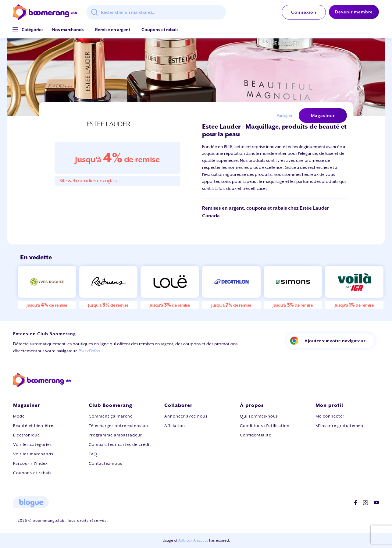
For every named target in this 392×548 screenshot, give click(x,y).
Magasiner (323, 116)
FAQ (93, 454)
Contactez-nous (105, 463)
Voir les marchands (33, 454)
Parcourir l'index (30, 463)
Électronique (27, 435)
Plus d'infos (89, 351)
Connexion (304, 12)
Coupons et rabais (160, 30)
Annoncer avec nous (186, 416)
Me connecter (330, 416)
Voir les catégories (32, 445)
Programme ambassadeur (115, 435)
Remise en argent (113, 30)
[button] (33, 30)
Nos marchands (68, 30)
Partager (285, 116)
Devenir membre (354, 12)
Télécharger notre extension (118, 426)
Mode (19, 416)
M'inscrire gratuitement (340, 426)
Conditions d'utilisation (265, 426)
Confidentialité (256, 435)
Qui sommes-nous (259, 416)
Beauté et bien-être (33, 426)
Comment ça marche (111, 416)
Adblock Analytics (193, 540)
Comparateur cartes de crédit (120, 445)
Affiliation (175, 426)
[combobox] (156, 12)
